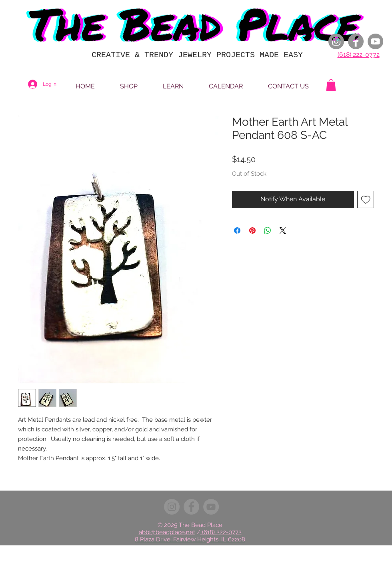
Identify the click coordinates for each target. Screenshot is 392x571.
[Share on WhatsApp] (268, 230)
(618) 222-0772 (359, 55)
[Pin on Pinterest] (252, 230)
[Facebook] (356, 41)
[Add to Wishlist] (366, 199)
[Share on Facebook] (237, 230)
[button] (331, 85)
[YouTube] (375, 41)
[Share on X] (283, 230)
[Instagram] (336, 41)
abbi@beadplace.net (167, 532)
